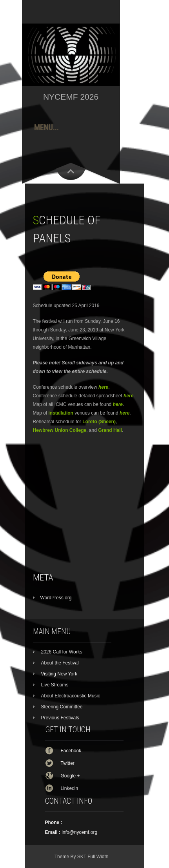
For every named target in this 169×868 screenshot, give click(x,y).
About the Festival (60, 663)
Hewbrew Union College (60, 430)
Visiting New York (59, 674)
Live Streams (55, 685)
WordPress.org (56, 598)
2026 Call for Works (62, 652)
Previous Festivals (60, 718)
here (118, 404)
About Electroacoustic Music (71, 696)
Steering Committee (62, 707)
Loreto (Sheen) (99, 422)
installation (61, 413)
